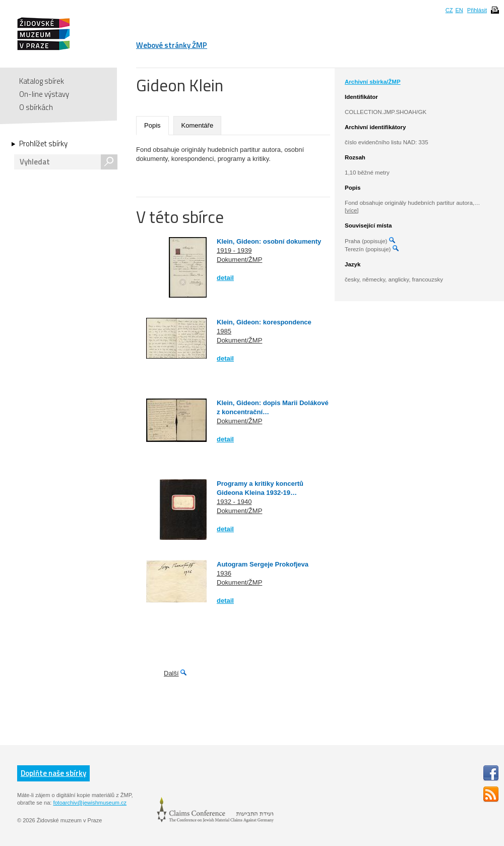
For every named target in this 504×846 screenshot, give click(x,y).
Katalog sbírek (42, 81)
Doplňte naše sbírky (53, 773)
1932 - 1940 (234, 502)
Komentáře (198, 125)
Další (171, 673)
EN (459, 10)
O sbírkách (36, 107)
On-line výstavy (44, 94)
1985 (224, 331)
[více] (352, 210)
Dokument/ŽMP (239, 260)
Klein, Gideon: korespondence (264, 322)
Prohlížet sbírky (43, 144)
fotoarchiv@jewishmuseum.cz (90, 803)
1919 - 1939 (234, 250)
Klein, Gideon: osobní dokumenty (269, 241)
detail (225, 278)
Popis (152, 125)
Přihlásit (477, 10)
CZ (449, 10)
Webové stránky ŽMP (172, 45)
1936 (224, 573)
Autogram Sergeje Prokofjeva (263, 564)
